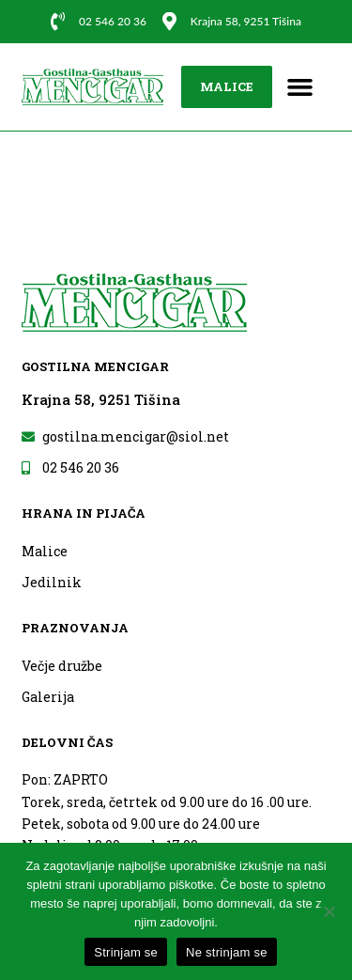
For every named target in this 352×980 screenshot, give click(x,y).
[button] (300, 87)
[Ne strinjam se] (329, 911)
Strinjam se (126, 952)
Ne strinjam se (227, 952)
